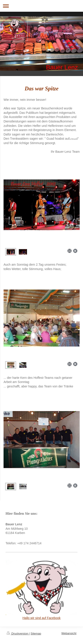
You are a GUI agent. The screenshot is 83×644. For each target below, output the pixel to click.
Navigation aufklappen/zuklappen (41, 6)
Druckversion (18, 634)
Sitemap (36, 634)
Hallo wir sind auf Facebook (42, 618)
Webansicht (69, 633)
